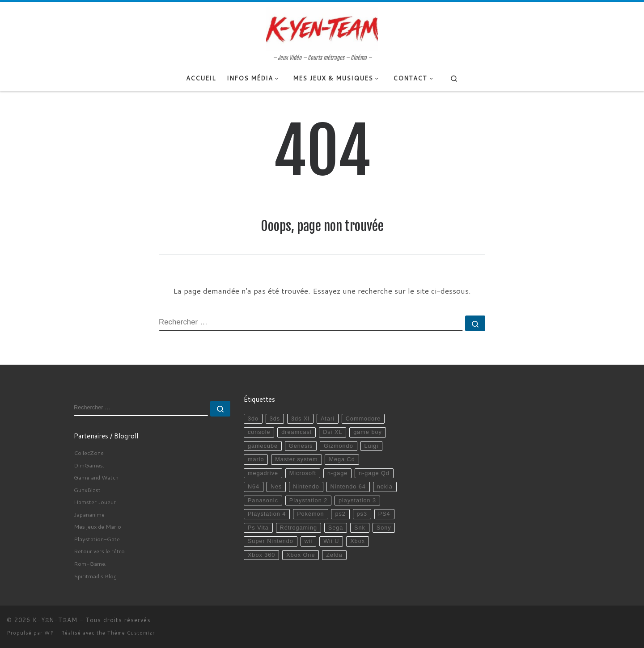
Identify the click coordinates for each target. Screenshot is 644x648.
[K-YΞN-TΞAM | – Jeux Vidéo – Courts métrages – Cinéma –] (322, 28)
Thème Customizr (131, 633)
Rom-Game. (90, 564)
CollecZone (89, 453)
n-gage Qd (374, 473)
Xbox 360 (261, 555)
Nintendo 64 (348, 487)
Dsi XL (333, 432)
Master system (296, 459)
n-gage (337, 473)
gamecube (263, 446)
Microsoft (303, 473)
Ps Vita (258, 528)
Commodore (363, 419)
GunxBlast (87, 490)
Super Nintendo (271, 541)
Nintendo (306, 487)
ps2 (340, 514)
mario (256, 459)
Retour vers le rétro (99, 551)
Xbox (358, 541)
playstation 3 (357, 501)
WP (49, 633)
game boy (368, 432)
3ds (275, 419)
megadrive (263, 473)
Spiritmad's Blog (95, 576)
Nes (276, 487)
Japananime (89, 514)
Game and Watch (96, 477)
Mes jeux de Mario (97, 526)
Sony (384, 528)
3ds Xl (300, 419)
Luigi (371, 446)
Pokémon (310, 514)
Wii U (331, 541)
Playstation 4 (267, 514)
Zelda (334, 555)
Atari (328, 419)
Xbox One (301, 555)
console (259, 432)
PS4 (384, 514)
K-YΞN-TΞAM (55, 620)
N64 (254, 487)
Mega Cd (342, 459)
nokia (385, 487)
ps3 (362, 514)
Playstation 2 (308, 501)
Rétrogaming (299, 528)
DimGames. (89, 465)
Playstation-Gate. (97, 539)
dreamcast (297, 432)
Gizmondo (339, 446)
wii (309, 541)
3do (253, 419)
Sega (336, 528)
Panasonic (263, 501)
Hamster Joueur (95, 502)
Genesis (301, 446)
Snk (360, 528)
